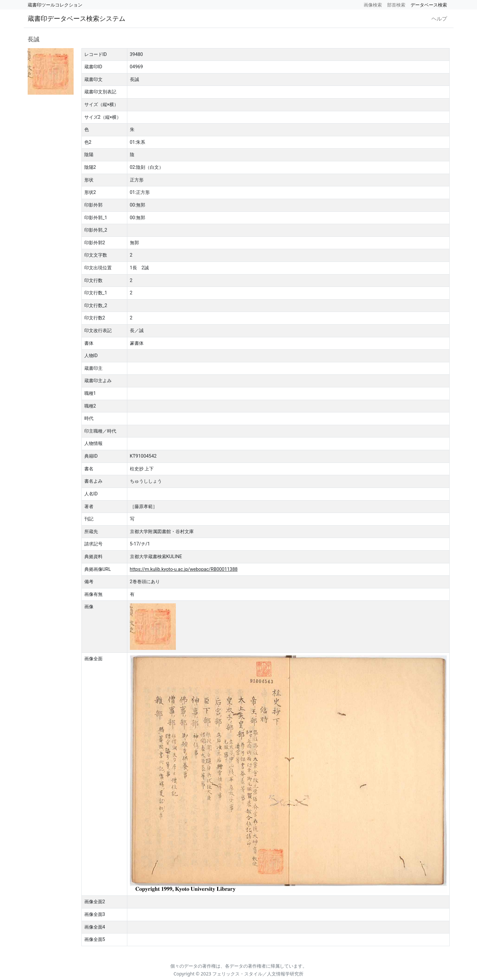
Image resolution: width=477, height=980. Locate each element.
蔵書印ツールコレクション (55, 5)
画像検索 (373, 5)
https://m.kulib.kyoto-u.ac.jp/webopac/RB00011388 (184, 569)
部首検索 (396, 5)
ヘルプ (439, 19)
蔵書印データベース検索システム (77, 18)
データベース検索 (429, 5)
